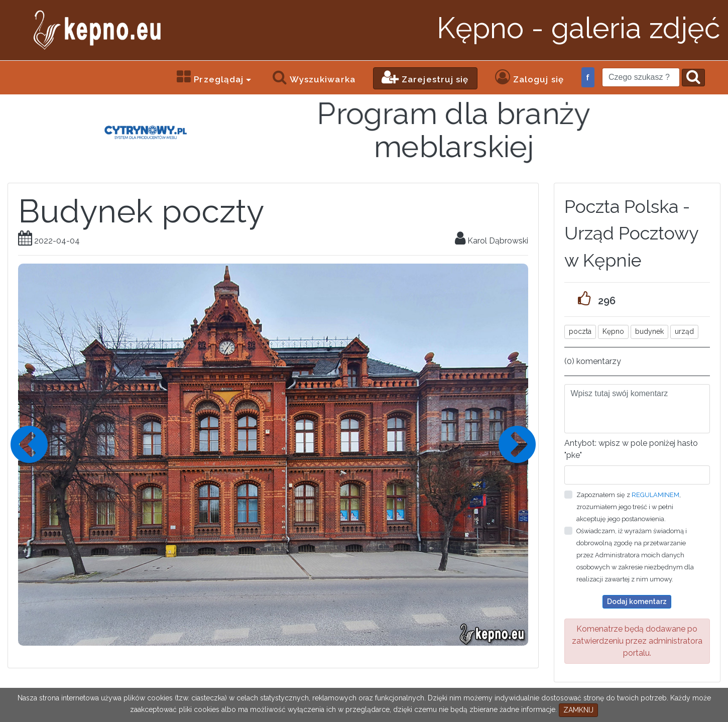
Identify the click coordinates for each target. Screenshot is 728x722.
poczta (580, 331)
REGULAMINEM (655, 495)
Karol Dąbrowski (492, 241)
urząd (684, 331)
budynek (649, 331)
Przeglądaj (210, 77)
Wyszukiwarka (314, 77)
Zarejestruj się (425, 77)
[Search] (641, 77)
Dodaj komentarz (637, 601)
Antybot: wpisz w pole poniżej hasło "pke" (631, 449)
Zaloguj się (529, 77)
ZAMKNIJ (578, 710)
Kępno (613, 331)
